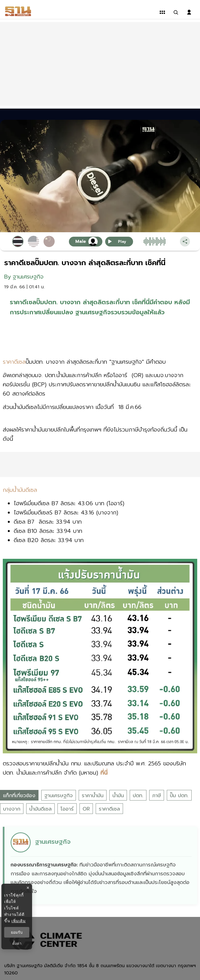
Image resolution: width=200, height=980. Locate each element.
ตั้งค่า (17, 943)
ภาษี (157, 795)
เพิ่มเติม (19, 921)
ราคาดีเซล (109, 809)
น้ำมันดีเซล (40, 809)
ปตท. (138, 795)
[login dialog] (189, 12)
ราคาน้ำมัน (93, 795)
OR (86, 809)
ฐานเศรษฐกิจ (59, 795)
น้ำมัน (118, 795)
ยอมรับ (17, 932)
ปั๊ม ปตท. (179, 795)
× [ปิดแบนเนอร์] (28, 888)
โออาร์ (67, 809)
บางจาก (12, 809)
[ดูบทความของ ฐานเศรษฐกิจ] (101, 866)
